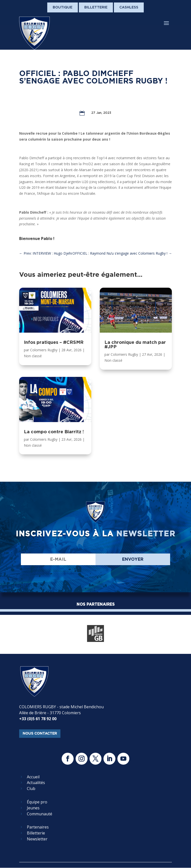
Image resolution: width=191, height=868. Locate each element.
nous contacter (40, 733)
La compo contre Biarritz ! (54, 432)
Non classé (33, 356)
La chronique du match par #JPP (135, 344)
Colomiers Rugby (44, 350)
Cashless (129, 7)
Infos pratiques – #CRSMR (54, 342)
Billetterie (96, 7)
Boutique (63, 7)
